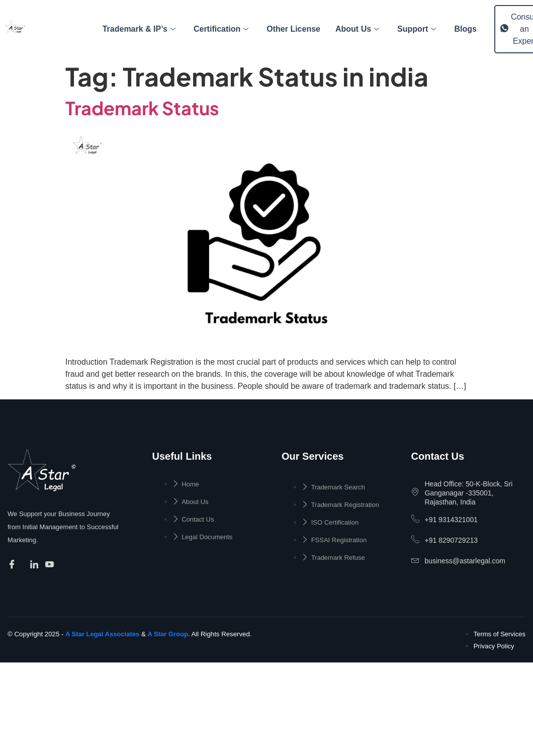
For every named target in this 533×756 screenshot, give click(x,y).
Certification (221, 29)
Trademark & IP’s (139, 29)
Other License (293, 29)
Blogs (465, 29)
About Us (357, 29)
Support (417, 29)
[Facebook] (13, 565)
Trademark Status (142, 108)
